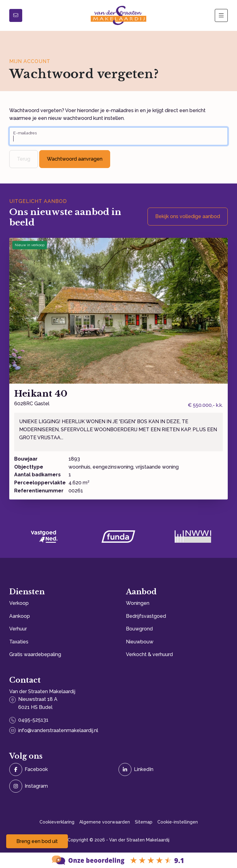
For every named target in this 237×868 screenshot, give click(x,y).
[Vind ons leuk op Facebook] (62, 769)
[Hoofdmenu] (221, 15)
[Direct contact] (16, 15)
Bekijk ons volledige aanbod (188, 216)
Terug (24, 159)
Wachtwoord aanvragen (75, 159)
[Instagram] (62, 786)
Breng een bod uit (37, 841)
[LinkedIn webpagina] (171, 769)
